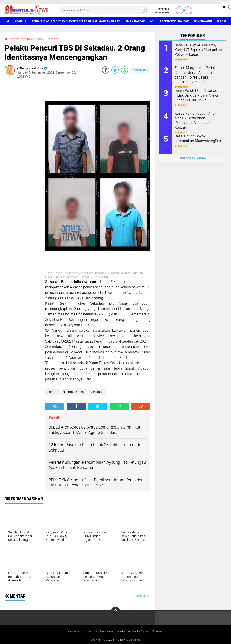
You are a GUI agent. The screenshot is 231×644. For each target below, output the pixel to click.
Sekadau (53, 39)
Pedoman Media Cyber (133, 631)
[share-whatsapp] (125, 70)
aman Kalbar (135, 21)
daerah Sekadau (33, 39)
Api (152, 21)
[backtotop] (115, 611)
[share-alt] (55, 406)
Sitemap (158, 631)
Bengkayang (203, 21)
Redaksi (73, 631)
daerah (15, 39)
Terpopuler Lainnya (193, 158)
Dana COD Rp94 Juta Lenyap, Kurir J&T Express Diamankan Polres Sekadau (198, 50)
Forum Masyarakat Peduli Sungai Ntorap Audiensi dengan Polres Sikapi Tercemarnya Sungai (195, 75)
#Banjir (21, 21)
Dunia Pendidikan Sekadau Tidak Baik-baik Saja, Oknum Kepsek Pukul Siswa (198, 95)
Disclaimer (107, 631)
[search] (104, 10)
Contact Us (89, 631)
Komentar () (140, 70)
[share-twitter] (115, 70)
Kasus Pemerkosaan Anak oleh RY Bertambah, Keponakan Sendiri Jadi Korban (195, 120)
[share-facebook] (106, 70)
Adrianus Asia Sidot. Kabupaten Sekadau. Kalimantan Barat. (76, 21)
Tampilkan (142, 596)
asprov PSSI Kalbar (174, 21)
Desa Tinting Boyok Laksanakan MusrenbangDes (198, 139)
